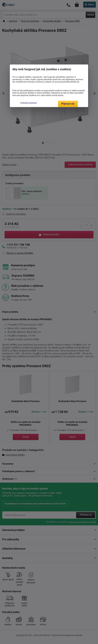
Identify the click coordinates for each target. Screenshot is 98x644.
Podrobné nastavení (29, 103)
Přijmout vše (68, 104)
